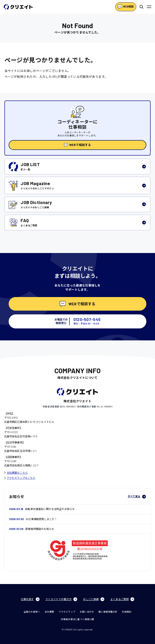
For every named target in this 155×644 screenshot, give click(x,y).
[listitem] (77, 167)
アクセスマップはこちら (20, 478)
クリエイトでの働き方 (61, 599)
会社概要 (49, 612)
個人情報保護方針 (108, 612)
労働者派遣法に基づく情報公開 (77, 619)
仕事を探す (30, 599)
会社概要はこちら (16, 473)
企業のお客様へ (32, 612)
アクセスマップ (67, 612)
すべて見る (137, 497)
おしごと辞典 (94, 599)
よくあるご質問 (122, 599)
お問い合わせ (87, 612)
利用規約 (127, 612)
